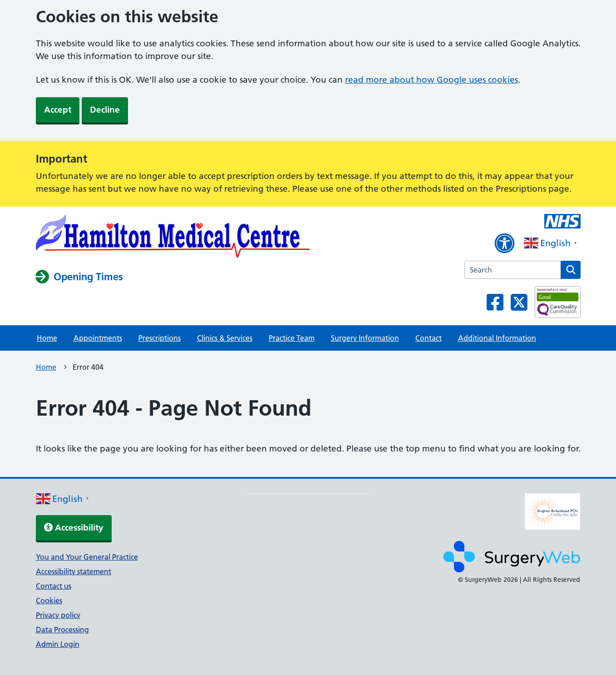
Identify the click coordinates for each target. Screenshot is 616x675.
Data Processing (62, 630)
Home (47, 338)
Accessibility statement (74, 571)
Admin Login (58, 644)
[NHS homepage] (173, 238)
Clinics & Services (225, 338)
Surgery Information (365, 338)
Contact (429, 338)
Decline (105, 110)
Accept (58, 110)
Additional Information (497, 338)
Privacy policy (58, 615)
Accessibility (74, 528)
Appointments (98, 338)
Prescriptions (160, 338)
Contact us (54, 586)
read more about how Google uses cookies (431, 80)
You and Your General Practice (87, 557)
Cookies (49, 601)
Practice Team (292, 338)
